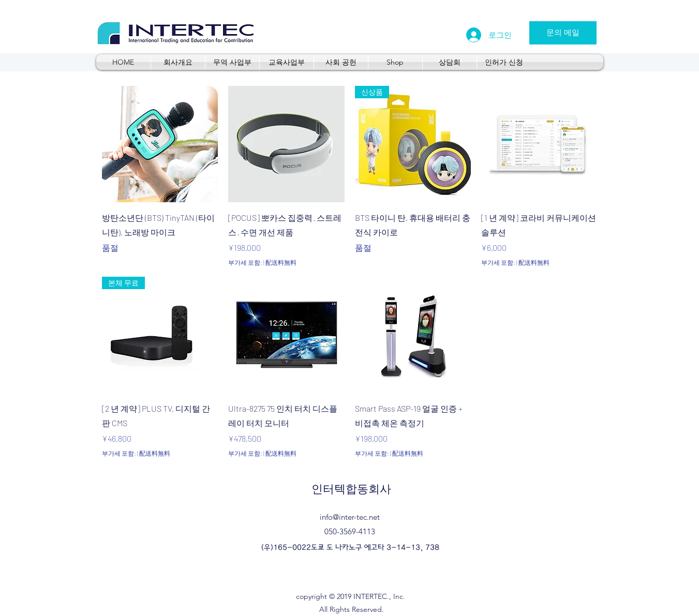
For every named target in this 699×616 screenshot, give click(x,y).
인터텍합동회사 (351, 489)
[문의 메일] (563, 33)
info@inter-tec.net (350, 517)
